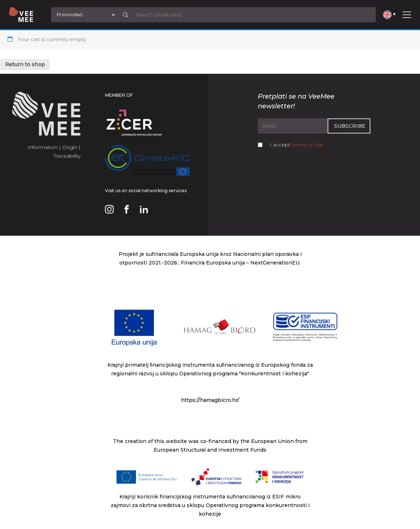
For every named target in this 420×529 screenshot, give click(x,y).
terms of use (307, 145)
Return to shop (25, 64)
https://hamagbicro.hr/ (210, 400)
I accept (296, 145)
